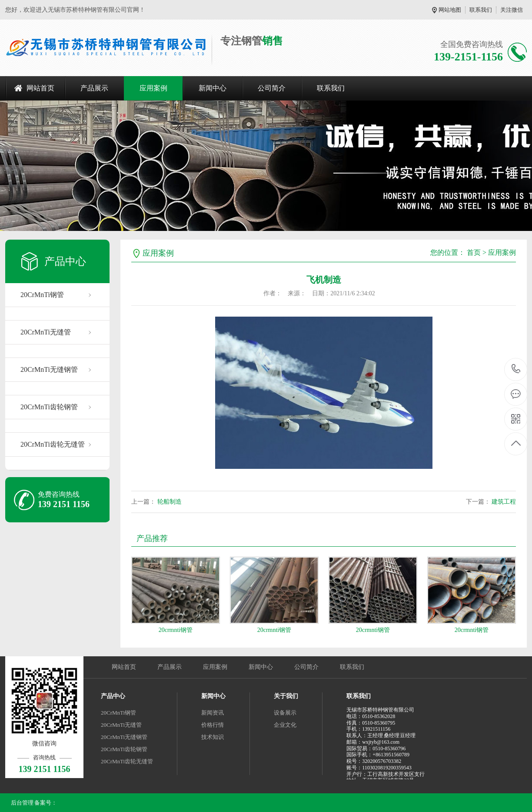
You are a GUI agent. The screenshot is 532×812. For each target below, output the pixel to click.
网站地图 (450, 10)
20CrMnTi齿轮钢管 (49, 407)
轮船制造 (170, 502)
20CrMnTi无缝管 (46, 332)
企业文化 (285, 725)
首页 (474, 252)
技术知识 (213, 737)
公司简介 (272, 88)
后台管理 (22, 803)
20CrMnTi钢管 (42, 295)
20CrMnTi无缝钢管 (49, 369)
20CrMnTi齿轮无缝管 (53, 444)
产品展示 (94, 88)
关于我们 (286, 696)
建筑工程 (504, 502)
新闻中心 (213, 88)
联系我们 (481, 10)
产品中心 (113, 696)
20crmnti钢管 (176, 630)
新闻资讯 (213, 713)
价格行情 (213, 725)
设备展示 (285, 713)
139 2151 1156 (516, 369)
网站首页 (40, 88)
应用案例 (153, 88)
